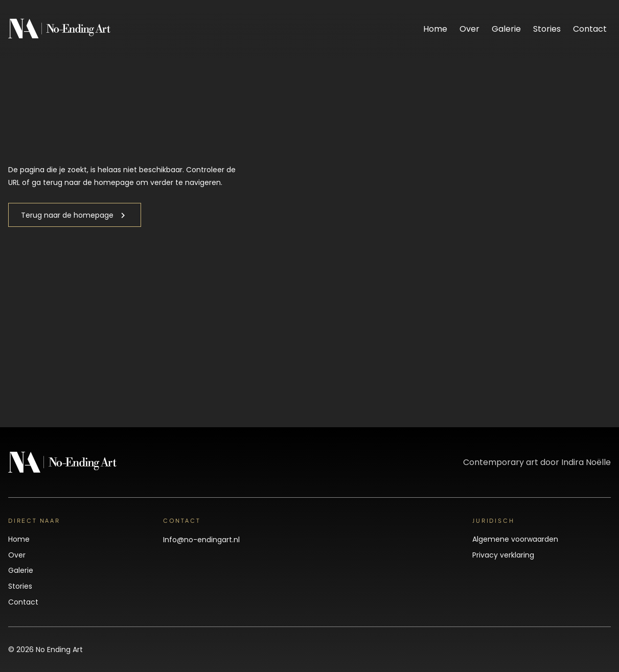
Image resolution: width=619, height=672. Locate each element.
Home (435, 29)
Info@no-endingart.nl (201, 540)
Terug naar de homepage (67, 215)
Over (469, 29)
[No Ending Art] (59, 36)
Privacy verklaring (503, 555)
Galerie (506, 29)
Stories (547, 29)
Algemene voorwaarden (515, 539)
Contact (590, 29)
